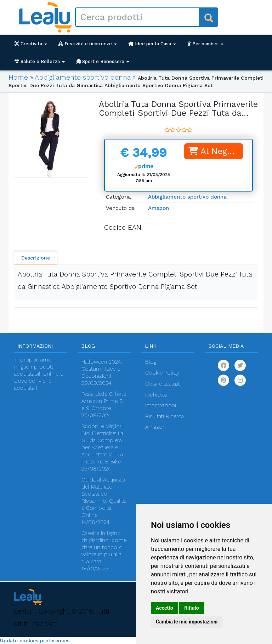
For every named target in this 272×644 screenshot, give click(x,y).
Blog (151, 362)
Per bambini (205, 44)
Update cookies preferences (35, 640)
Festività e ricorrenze (88, 44)
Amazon (158, 208)
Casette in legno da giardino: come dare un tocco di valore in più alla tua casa (104, 547)
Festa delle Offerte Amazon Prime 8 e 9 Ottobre (104, 401)
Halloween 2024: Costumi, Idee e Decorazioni (102, 369)
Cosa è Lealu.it (163, 384)
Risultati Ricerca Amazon (165, 422)
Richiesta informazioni (161, 400)
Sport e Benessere (103, 61)
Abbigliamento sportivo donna (83, 77)
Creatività (31, 44)
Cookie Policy (162, 373)
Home (18, 77)
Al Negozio (216, 151)
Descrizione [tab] (36, 258)
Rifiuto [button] (192, 608)
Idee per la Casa (152, 44)
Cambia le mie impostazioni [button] (187, 622)
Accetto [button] (165, 608)
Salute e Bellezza (40, 61)
